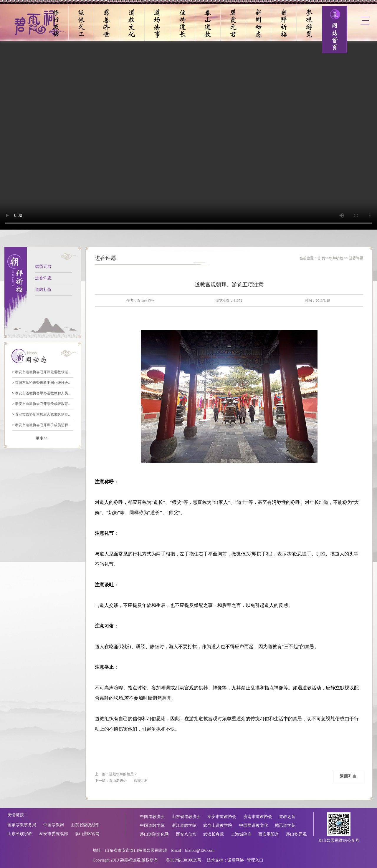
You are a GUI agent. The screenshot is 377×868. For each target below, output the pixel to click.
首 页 (321, 258)
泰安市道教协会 (222, 817)
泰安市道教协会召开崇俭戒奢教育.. (41, 404)
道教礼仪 (43, 289)
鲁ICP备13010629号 (184, 860)
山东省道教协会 (186, 817)
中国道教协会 (152, 817)
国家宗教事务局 (22, 825)
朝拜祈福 (336, 258)
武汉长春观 (214, 834)
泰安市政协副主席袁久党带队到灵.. (41, 414)
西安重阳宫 (269, 834)
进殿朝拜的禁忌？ (123, 774)
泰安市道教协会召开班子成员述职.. (41, 425)
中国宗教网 (54, 825)
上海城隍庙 (241, 834)
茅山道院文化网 (154, 834)
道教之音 (287, 817)
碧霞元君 (43, 267)
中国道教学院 (152, 825)
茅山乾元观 (296, 834)
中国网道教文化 (254, 825)
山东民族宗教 (20, 834)
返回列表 (348, 776)
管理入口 (255, 860)
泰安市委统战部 (54, 834)
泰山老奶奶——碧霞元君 (128, 781)
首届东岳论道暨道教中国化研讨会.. (41, 383)
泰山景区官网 (87, 834)
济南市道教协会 (258, 817)
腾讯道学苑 (285, 825)
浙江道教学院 (184, 825)
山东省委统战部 (85, 825)
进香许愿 (43, 278)
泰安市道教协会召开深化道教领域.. (41, 372)
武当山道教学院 (218, 825)
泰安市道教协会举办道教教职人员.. (41, 393)
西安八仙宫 (186, 834)
